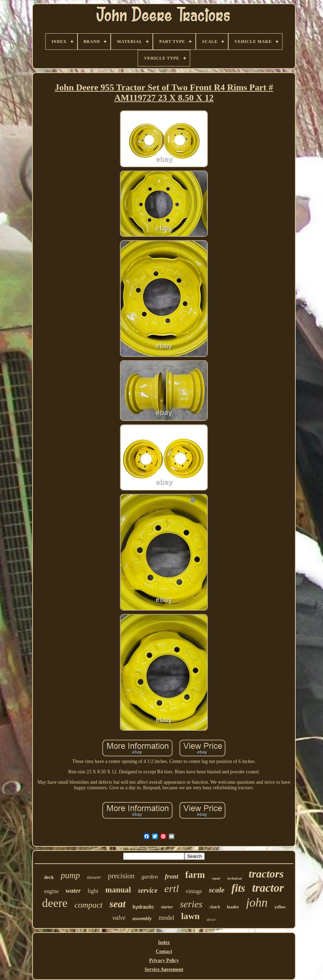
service (148, 890)
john (257, 903)
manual (118, 890)
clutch (215, 907)
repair (216, 878)
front (171, 876)
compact (88, 905)
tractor (268, 888)
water (73, 891)
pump (71, 875)
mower (94, 877)
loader (233, 907)
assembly (142, 918)
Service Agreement (164, 969)
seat (117, 904)
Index (164, 942)
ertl (172, 888)
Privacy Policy (164, 960)
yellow (280, 907)
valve (119, 918)
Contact (164, 951)
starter (167, 907)
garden (150, 877)
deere (55, 903)
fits (238, 888)
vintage (194, 891)
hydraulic (143, 907)
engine (51, 891)
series (191, 904)
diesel (211, 919)
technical (235, 878)
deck (49, 877)
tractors (266, 874)
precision (121, 876)
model (167, 918)
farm (195, 875)
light (93, 891)
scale (217, 890)
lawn (190, 916)
